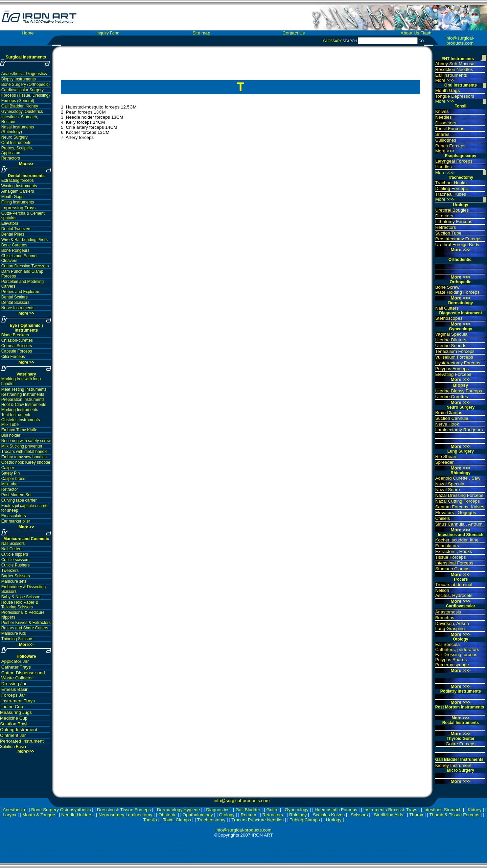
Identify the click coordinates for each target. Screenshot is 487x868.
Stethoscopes (449, 318)
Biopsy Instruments (19, 79)
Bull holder (11, 435)
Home (28, 33)
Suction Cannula (452, 418)
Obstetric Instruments (21, 420)
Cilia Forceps (13, 357)
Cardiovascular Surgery (22, 90)
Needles (444, 117)
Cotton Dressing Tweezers (25, 266)
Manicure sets (14, 581)
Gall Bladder (248, 810)
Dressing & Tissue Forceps (124, 810)
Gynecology (461, 329)
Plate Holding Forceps (457, 292)
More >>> (445, 80)
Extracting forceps (18, 180)
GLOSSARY (333, 41)
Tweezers (10, 571)
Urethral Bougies (452, 210)
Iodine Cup (12, 707)
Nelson (442, 590)
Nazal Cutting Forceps (458, 501)
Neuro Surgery (15, 137)
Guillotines (446, 140)
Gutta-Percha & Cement (23, 213)
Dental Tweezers (16, 229)
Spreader (445, 462)
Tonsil (461, 106)
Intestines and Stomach (461, 535)
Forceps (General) (18, 101)
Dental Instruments (26, 176)
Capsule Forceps (17, 351)
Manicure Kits (14, 633)
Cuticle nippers (15, 554)
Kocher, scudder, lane (457, 540)
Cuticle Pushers (16, 565)
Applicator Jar (15, 661)
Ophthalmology (198, 815)
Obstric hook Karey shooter (26, 462)
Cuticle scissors (15, 560)
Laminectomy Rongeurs (459, 430)
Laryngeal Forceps (454, 161)
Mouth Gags (12, 197)
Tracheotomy (461, 177)
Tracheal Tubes (451, 194)
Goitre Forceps (461, 744)
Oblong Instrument (19, 730)
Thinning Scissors (17, 639)
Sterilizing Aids (388, 815)
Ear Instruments (451, 75)
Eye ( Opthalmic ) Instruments (26, 328)
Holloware (26, 656)
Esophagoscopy (461, 156)
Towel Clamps (177, 820)
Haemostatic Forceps (336, 810)
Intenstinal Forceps (454, 563)
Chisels (443, 518)
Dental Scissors (15, 303)
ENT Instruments (458, 59)
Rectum (249, 815)
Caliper (8, 468)
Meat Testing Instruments (24, 389)
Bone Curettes (14, 245)
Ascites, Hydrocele (454, 595)
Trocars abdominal (454, 585)
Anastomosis (448, 612)
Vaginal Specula (451, 334)
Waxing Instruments (19, 186)
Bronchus (445, 618)
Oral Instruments (16, 143)
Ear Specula (448, 644)
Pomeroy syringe (452, 665)
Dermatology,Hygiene (178, 810)
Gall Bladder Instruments (459, 759)
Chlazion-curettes (17, 340)
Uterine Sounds (451, 346)
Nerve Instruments (18, 308)
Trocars (460, 579)
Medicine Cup (14, 718)
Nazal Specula (450, 484)
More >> (26, 313)
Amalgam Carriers (18, 191)
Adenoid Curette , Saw (458, 478)
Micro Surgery (461, 770)
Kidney (475, 810)
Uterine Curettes (452, 397)
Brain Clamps (449, 413)
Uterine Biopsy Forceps (459, 391)
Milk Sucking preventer (22, 446)
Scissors (359, 815)
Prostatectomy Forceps (458, 239)
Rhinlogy (298, 815)
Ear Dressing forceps (456, 655)
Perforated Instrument (22, 741)
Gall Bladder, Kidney (20, 106)
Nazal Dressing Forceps (459, 495)
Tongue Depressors (455, 96)
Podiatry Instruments (461, 691)
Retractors (11, 158)
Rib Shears (446, 456)
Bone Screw (447, 287)
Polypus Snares (451, 660)
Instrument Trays (18, 701)
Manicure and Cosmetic (26, 539)
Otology (460, 639)
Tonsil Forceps (450, 129)
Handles (444, 167)
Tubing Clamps (305, 820)
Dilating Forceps (451, 188)
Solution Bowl (14, 724)
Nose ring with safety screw (26, 441)
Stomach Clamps (452, 569)
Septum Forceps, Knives (460, 507)
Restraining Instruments (23, 394)
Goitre (273, 810)
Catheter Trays (16, 667)
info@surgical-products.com (460, 41)
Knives (442, 111)
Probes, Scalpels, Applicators (17, 150)
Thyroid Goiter (461, 739)
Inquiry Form (108, 33)
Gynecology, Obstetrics (22, 112)
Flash (426, 33)
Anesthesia (14, 810)
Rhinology (461, 473)
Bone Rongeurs (15, 250)
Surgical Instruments (26, 57)
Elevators (10, 223)
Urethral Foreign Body (457, 245)
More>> (26, 645)
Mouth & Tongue (39, 815)
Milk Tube (10, 425)
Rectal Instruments (461, 723)
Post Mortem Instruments (460, 707)
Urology (460, 205)
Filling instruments (18, 202)
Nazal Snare (448, 490)
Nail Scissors (13, 544)
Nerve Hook (447, 424)
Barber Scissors (16, 576)
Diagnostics (218, 810)
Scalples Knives (329, 815)
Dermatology (460, 303)
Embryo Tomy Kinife (19, 430)
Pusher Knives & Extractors (26, 623)
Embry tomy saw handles (24, 457)
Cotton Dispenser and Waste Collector (23, 675)
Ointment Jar (13, 735)
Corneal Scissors (17, 346)
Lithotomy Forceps (454, 222)
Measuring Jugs (16, 712)
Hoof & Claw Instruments (24, 405)
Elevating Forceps (453, 374)
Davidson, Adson (452, 623)
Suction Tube (448, 233)
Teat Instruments (16, 415)
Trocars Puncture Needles (257, 820)
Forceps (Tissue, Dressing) (26, 95)
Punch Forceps (450, 146)
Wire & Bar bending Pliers (25, 240)
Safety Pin (11, 473)
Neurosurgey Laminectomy (125, 815)
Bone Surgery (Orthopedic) (26, 85)
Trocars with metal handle (25, 452)
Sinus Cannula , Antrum (459, 524)
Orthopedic (461, 282)
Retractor (10, 489)
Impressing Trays (18, 208)
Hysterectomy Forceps (458, 363)
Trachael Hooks (451, 183)
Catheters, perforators (457, 649)
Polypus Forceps (452, 369)
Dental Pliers (13, 234)
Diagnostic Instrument (461, 313)
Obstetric (167, 815)
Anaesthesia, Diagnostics (24, 74)
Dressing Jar (14, 684)
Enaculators (447, 546)
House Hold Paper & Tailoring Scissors (20, 605)
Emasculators (14, 516)
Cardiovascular (460, 606)
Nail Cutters (12, 549)
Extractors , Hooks (454, 551)
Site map (201, 33)
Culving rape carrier (19, 500)
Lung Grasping (450, 629)
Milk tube (9, 484)
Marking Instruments (20, 410)
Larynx (9, 815)
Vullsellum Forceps (454, 357)
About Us (410, 33)
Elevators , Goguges (456, 513)
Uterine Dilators (451, 340)
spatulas (9, 218)
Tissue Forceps (451, 557)
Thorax (416, 815)
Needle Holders (77, 815)
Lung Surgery (461, 451)
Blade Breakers (15, 335)
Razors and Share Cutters (25, 628)
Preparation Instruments (23, 400)
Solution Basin (13, 747)
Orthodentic (460, 260)
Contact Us (294, 33)
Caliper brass (13, 479)
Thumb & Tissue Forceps (454, 815)
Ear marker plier (16, 521)
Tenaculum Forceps (455, 351)
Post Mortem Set (16, 495)
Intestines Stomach (443, 810)
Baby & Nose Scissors (21, 597)
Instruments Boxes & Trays (390, 810)
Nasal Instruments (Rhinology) (18, 129)
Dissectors (446, 123)
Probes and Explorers (21, 292)
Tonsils (150, 820)
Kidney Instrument (453, 765)
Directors (444, 216)
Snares (442, 134)
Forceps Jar (13, 695)
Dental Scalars (15, 297)
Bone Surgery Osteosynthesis (61, 810)
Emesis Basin (15, 689)
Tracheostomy (211, 820)
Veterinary (26, 374)
